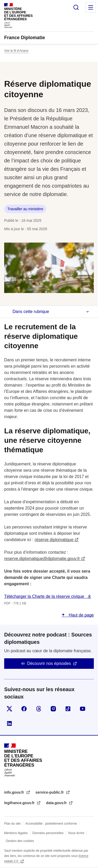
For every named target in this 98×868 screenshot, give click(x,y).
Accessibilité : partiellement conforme (51, 824)
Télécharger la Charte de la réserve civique (45, 596)
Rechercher (76, 7)
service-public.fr (50, 792)
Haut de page (81, 615)
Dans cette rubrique (31, 312)
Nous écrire (76, 833)
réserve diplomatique (54, 540)
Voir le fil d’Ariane (16, 51)
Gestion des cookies (20, 841)
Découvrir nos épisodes (49, 663)
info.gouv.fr (15, 792)
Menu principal (91, 7)
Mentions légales (16, 833)
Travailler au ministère (25, 209)
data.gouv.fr (57, 803)
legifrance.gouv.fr (20, 803)
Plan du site (12, 824)
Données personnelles (48, 833)
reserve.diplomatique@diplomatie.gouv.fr (42, 559)
